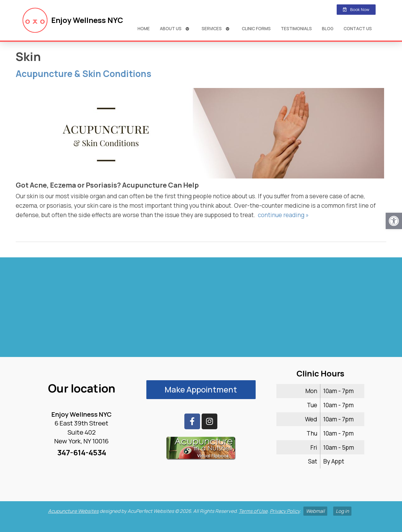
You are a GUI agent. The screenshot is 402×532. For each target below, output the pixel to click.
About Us (171, 28)
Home (144, 28)
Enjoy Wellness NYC (87, 20)
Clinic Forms (256, 28)
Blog (328, 28)
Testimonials (296, 28)
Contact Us (358, 28)
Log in (342, 511)
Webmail (315, 511)
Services (212, 28)
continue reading (283, 215)
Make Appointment (201, 389)
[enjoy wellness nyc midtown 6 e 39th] (201, 310)
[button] (394, 221)
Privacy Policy (285, 511)
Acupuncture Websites (73, 511)
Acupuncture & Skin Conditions (84, 74)
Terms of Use (253, 511)
